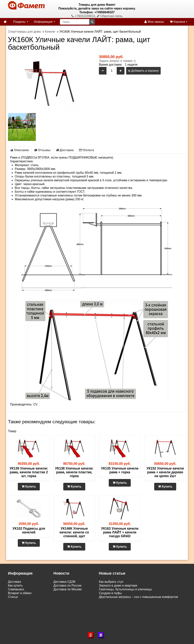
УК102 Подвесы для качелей (29, 530)
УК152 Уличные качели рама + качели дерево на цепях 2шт (165, 472)
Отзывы (42, 150)
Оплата (86, 150)
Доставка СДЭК (64, 582)
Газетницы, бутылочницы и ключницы (125, 589)
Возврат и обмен (20, 593)
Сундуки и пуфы (110, 593)
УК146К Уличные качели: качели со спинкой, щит (74, 532)
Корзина (179, 22)
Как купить (15, 585)
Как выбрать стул (111, 582)
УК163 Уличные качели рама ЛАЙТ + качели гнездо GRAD (120, 532)
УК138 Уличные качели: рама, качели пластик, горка (74, 472)
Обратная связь (110, 16)
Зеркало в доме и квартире (118, 585)
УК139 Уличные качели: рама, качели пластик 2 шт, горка (29, 472)
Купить (29, 487)
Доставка (65, 150)
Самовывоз (16, 589)
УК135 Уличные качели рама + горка (120, 470)
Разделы (21, 22)
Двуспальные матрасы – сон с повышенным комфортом (138, 597)
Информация (45, 22)
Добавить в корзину (143, 71)
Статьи (13, 597)
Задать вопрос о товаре (116, 61)
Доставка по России (67, 585)
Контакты (14, 601)
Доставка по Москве (68, 589)
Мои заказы (154, 22)
